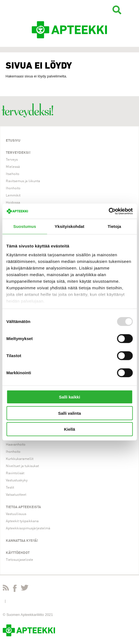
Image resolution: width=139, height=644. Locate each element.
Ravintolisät (15, 473)
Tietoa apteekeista (23, 507)
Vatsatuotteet (16, 495)
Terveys (12, 160)
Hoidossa (13, 203)
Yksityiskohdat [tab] (69, 226)
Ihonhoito (13, 188)
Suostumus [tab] (25, 226)
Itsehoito (13, 174)
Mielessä (13, 167)
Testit (10, 488)
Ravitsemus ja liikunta (23, 181)
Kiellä (69, 429)
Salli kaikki (69, 397)
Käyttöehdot (18, 553)
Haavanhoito (16, 445)
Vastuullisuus (16, 514)
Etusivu (13, 141)
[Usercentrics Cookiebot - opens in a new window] (108, 211)
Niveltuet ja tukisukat (22, 466)
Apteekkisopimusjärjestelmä (28, 528)
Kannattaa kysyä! (22, 541)
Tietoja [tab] (114, 226)
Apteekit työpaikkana (22, 521)
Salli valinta (69, 413)
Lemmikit (13, 196)
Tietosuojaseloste (19, 560)
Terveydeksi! (18, 153)
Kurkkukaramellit (20, 459)
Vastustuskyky (17, 480)
